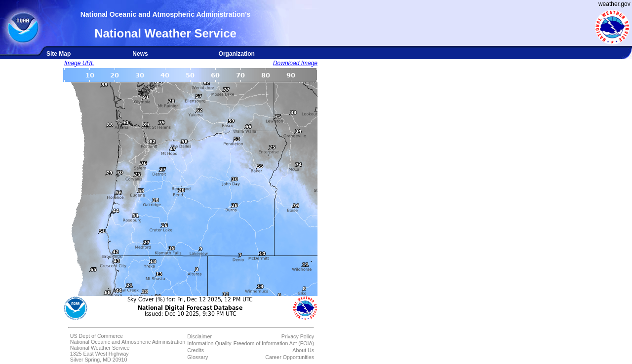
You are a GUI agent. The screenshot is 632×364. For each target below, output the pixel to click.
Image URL (79, 63)
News (140, 54)
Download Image (295, 63)
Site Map (59, 54)
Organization (237, 54)
